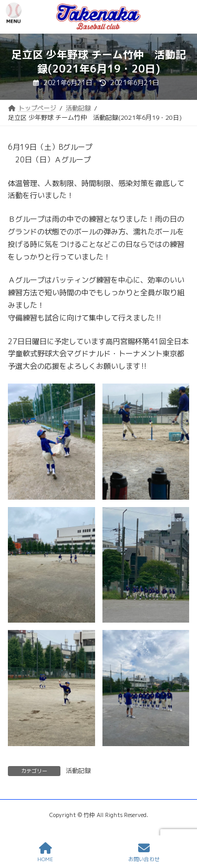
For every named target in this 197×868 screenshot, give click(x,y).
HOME (45, 853)
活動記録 (78, 771)
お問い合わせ (144, 853)
